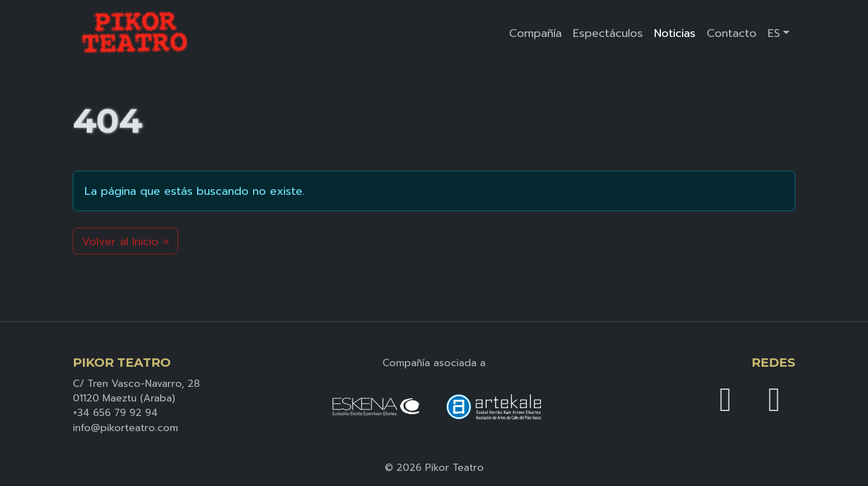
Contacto (732, 33)
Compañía (535, 33)
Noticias (675, 33)
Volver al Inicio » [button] (125, 241)
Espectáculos (608, 33)
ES (774, 33)
